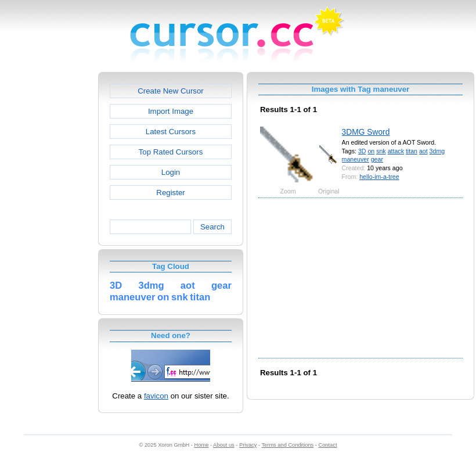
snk (381, 151)
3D (362, 151)
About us (224, 445)
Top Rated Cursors (171, 152)
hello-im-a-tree (379, 177)
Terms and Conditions (287, 445)
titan (412, 151)
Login (171, 172)
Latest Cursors (171, 132)
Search (212, 227)
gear (377, 159)
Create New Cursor (171, 91)
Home (202, 445)
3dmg (437, 151)
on (371, 151)
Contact (328, 445)
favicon (156, 396)
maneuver (356, 159)
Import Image (171, 111)
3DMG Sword (366, 132)
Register (170, 193)
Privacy (248, 445)
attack (396, 151)
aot (423, 151)
